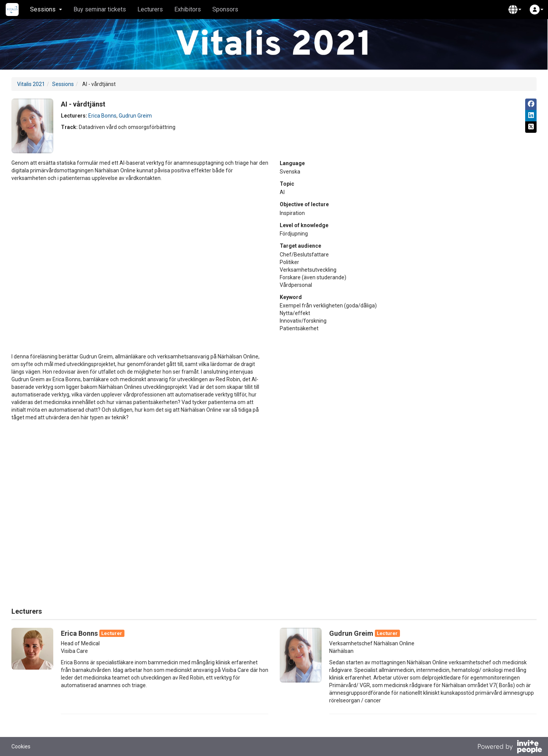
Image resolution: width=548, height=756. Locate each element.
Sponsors (225, 9)
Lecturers (150, 9)
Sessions (63, 84)
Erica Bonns (102, 116)
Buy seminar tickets (100, 9)
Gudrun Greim (135, 116)
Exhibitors (188, 9)
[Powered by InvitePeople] (510, 748)
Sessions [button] (46, 9)
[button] (515, 10)
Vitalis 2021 (31, 84)
